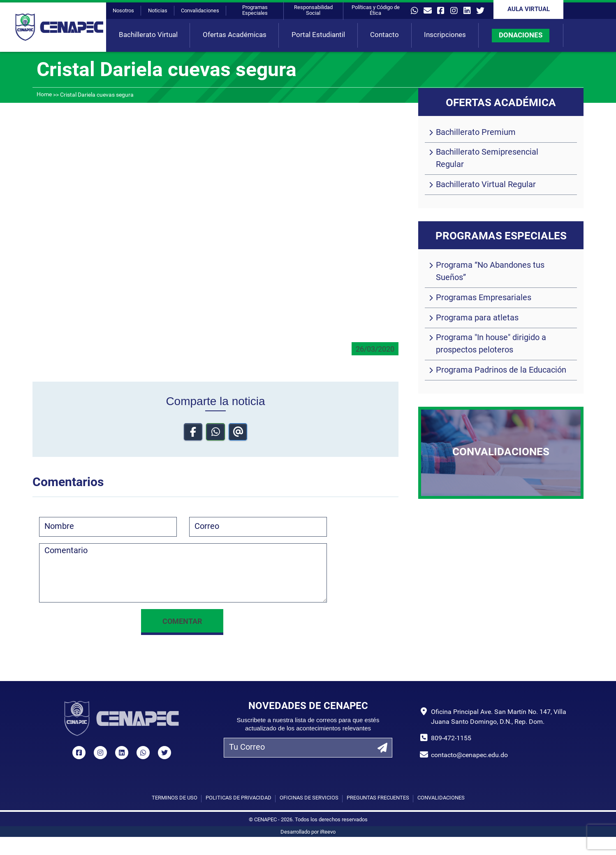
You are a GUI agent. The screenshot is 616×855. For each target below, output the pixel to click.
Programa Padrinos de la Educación (501, 371)
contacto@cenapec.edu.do (469, 755)
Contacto (384, 35)
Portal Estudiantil (318, 35)
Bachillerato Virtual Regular (486, 185)
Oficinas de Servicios (309, 798)
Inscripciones (445, 35)
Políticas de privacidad (239, 798)
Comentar (182, 622)
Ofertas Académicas (235, 35)
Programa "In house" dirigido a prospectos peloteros (491, 344)
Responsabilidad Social (313, 10)
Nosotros (123, 11)
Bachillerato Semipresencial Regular (487, 159)
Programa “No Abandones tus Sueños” (490, 272)
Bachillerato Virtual (148, 35)
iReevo (328, 832)
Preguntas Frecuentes (378, 798)
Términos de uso (175, 798)
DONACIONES (521, 36)
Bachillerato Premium (476, 133)
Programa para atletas (477, 318)
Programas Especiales (255, 10)
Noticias (158, 11)
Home (44, 95)
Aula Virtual (529, 10)
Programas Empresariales (484, 298)
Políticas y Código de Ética (376, 10)
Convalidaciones (200, 11)
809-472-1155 (451, 739)
